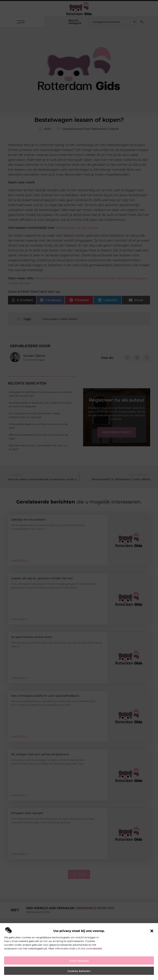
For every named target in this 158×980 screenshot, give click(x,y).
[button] (152, 931)
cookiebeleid (94, 948)
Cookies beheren (79, 971)
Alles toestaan (79, 961)
